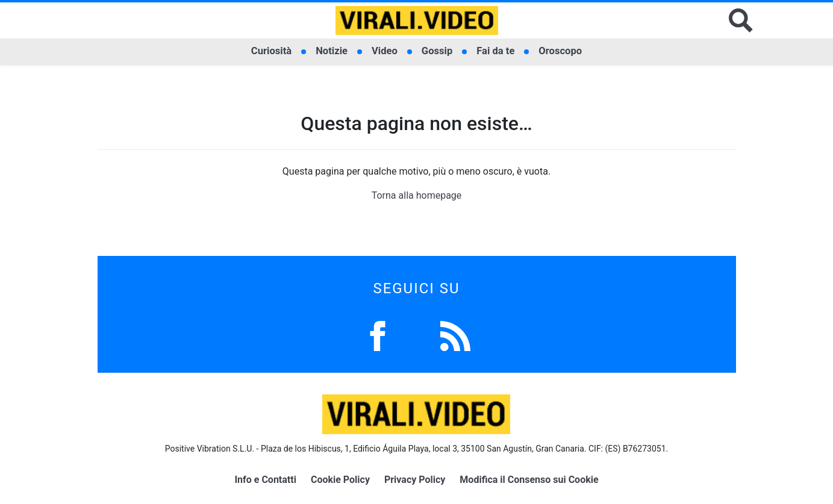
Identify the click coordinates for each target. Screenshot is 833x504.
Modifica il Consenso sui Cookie (529, 480)
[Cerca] (741, 20)
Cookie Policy (340, 480)
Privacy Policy (415, 480)
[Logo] (417, 20)
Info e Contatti (265, 480)
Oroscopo (560, 51)
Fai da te (495, 51)
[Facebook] (378, 335)
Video (385, 51)
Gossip (437, 51)
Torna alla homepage (417, 195)
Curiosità (271, 51)
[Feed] (455, 335)
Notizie (332, 51)
